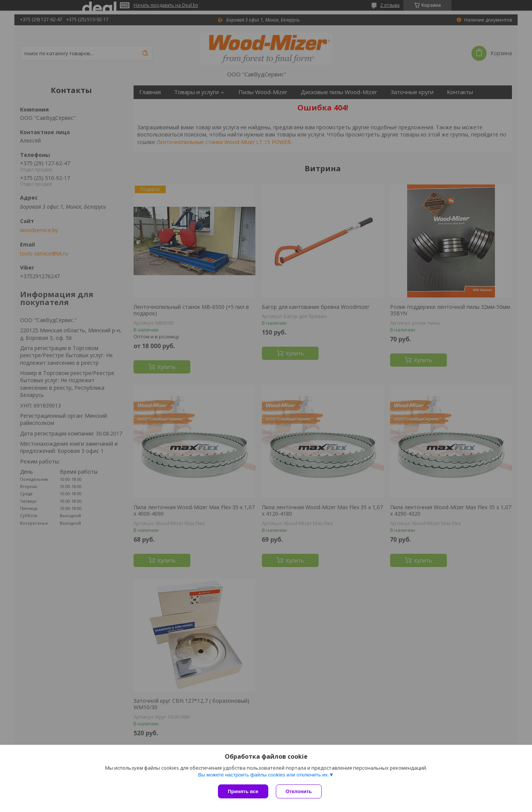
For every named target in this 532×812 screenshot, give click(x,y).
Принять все (243, 791)
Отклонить (299, 791)
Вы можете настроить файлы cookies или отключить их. (263, 775)
